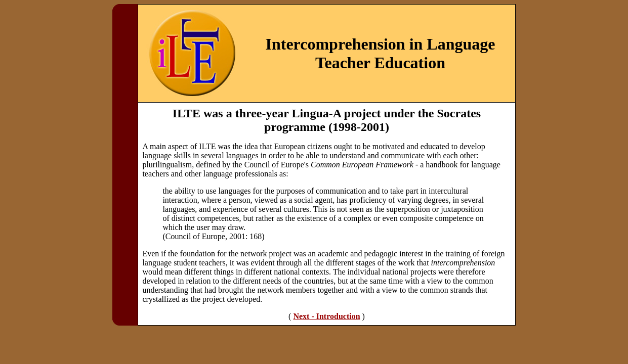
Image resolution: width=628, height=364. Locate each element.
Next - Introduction (326, 316)
